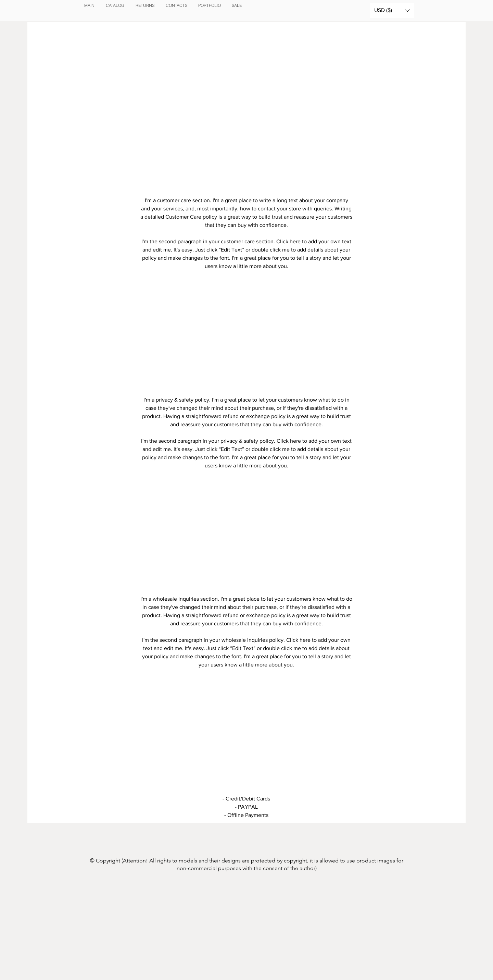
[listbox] (392, 10)
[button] (392, 10)
